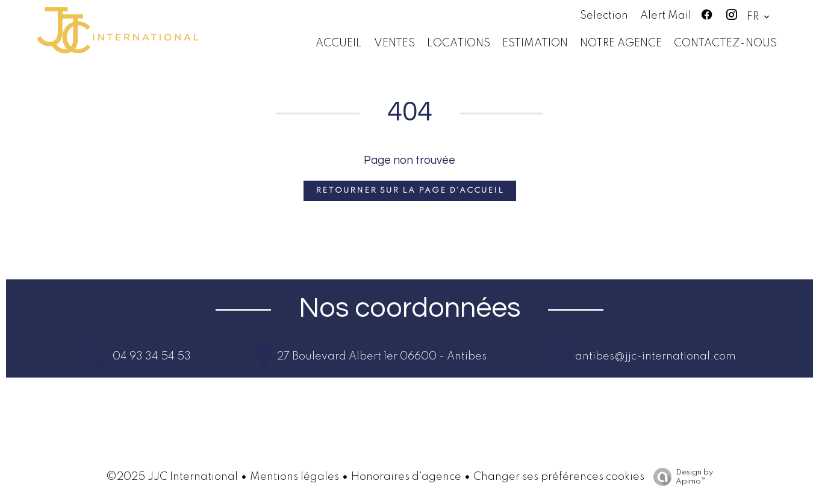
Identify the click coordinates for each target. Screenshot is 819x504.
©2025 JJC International (172, 477)
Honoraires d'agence (406, 477)
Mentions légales (294, 477)
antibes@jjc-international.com (654, 356)
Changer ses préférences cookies (559, 477)
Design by (680, 477)
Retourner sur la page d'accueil (410, 191)
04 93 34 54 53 (151, 356)
